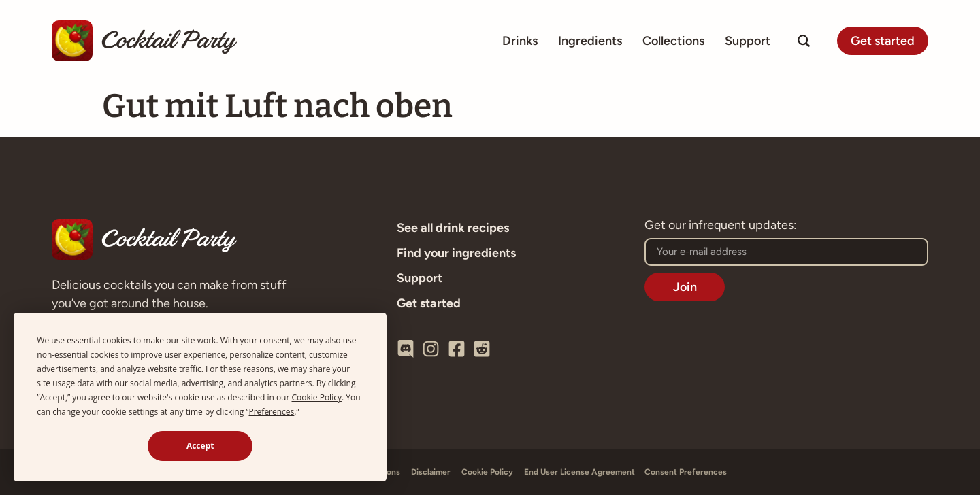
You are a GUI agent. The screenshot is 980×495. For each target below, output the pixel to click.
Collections (673, 41)
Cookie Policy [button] (317, 397)
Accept (200, 446)
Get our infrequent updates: (721, 226)
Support (748, 41)
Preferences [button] (271, 412)
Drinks (520, 41)
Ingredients (590, 41)
